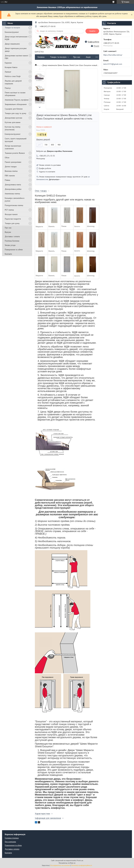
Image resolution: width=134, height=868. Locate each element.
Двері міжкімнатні (12, 44)
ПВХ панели (10, 176)
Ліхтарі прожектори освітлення (13, 147)
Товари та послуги (12, 28)
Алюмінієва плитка (12, 194)
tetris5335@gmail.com (113, 64)
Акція (88, 57)
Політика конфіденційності (82, 865)
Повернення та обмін (14, 250)
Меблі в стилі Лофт (13, 76)
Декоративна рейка (13, 189)
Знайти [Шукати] (92, 31)
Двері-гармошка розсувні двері (16, 50)
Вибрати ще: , (54, 151)
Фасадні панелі (11, 214)
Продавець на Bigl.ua (67, 863)
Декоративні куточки (13, 118)
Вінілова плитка (11, 171)
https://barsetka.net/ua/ (113, 55)
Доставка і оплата (12, 236)
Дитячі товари (11, 167)
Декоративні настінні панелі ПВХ (16, 57)
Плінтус (8, 88)
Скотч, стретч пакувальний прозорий (16, 140)
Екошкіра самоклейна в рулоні (15, 199)
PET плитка (9, 210)
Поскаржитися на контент (60, 865)
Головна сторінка (12, 838)
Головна (41, 57)
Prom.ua (80, 860)
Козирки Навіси (11, 67)
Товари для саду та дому (16, 113)
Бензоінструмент (12, 32)
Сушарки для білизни (14, 109)
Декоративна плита (13, 185)
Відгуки (8, 232)
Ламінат (8, 72)
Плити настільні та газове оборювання (15, 94)
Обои (7, 158)
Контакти (8, 254)
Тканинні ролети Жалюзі (15, 153)
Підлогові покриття (13, 219)
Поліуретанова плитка (14, 205)
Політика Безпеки (12, 241)
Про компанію (10, 842)
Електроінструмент (13, 134)
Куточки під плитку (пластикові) (13, 128)
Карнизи (8, 63)
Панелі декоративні (13, 162)
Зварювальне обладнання (16, 104)
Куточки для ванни (13, 122)
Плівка (7, 180)
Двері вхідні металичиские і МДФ (17, 38)
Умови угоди (10, 245)
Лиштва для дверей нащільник (13, 82)
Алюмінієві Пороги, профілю (17, 100)
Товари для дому (12, 223)
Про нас (8, 228)
